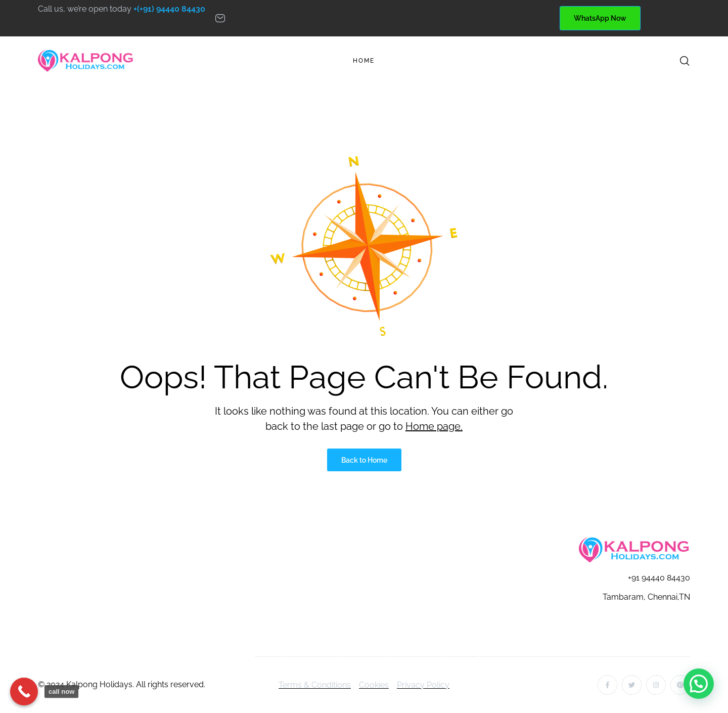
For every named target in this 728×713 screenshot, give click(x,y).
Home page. (434, 426)
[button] (699, 684)
